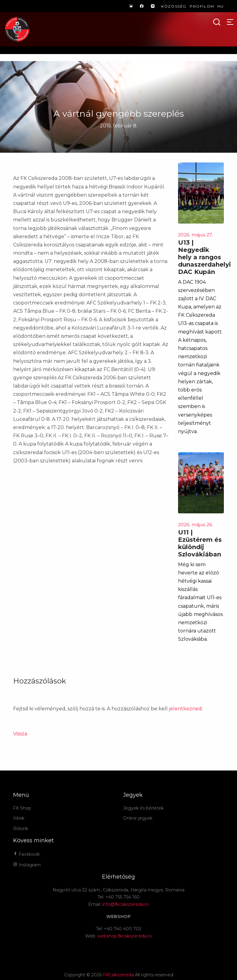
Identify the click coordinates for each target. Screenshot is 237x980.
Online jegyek (138, 818)
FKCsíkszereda (118, 975)
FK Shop (22, 808)
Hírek (19, 818)
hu (221, 6)
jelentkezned (185, 709)
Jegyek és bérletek (143, 808)
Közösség (174, 6)
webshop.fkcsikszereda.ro (125, 936)
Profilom (202, 6)
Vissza (20, 734)
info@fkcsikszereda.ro (126, 904)
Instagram (27, 865)
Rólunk (21, 829)
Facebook (26, 854)
